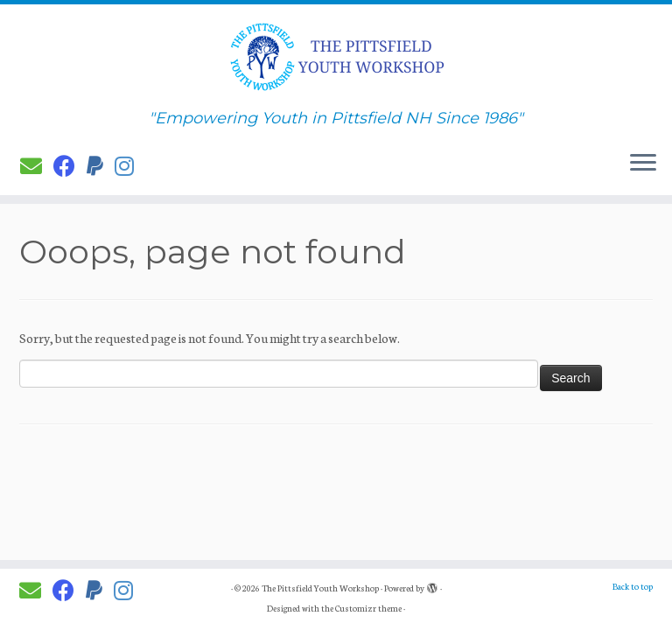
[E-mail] (37, 165)
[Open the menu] (643, 164)
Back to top (633, 586)
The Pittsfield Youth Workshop (320, 588)
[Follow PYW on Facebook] (70, 165)
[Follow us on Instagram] (130, 165)
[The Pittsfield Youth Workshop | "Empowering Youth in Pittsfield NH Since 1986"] (336, 57)
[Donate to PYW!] (101, 165)
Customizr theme (368, 608)
